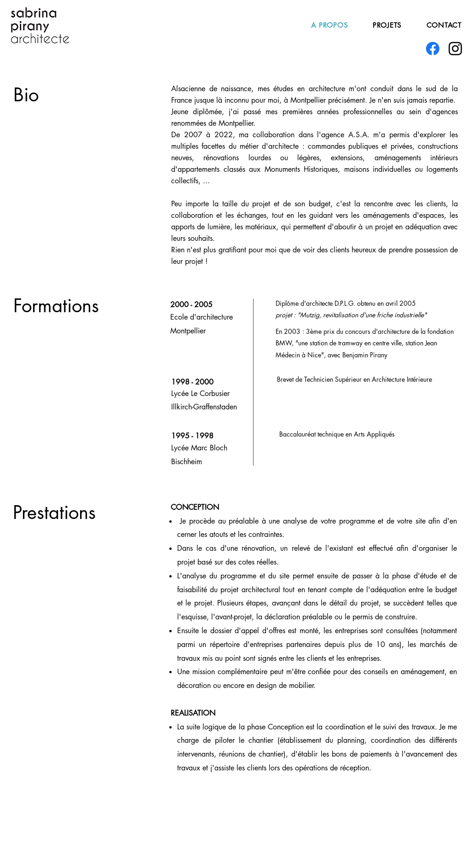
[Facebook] (433, 49)
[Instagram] (455, 49)
